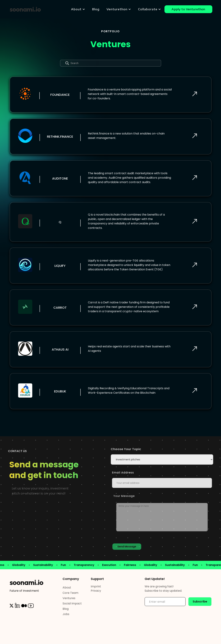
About (67, 587)
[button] (78, 9)
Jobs (66, 614)
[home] (25, 9)
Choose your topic (129, 449)
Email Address (131, 473)
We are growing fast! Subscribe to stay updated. (163, 589)
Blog (96, 9)
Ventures (69, 598)
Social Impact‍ (72, 603)
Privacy (96, 591)
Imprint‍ (96, 586)
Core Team (70, 593)
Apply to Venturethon (188, 9)
